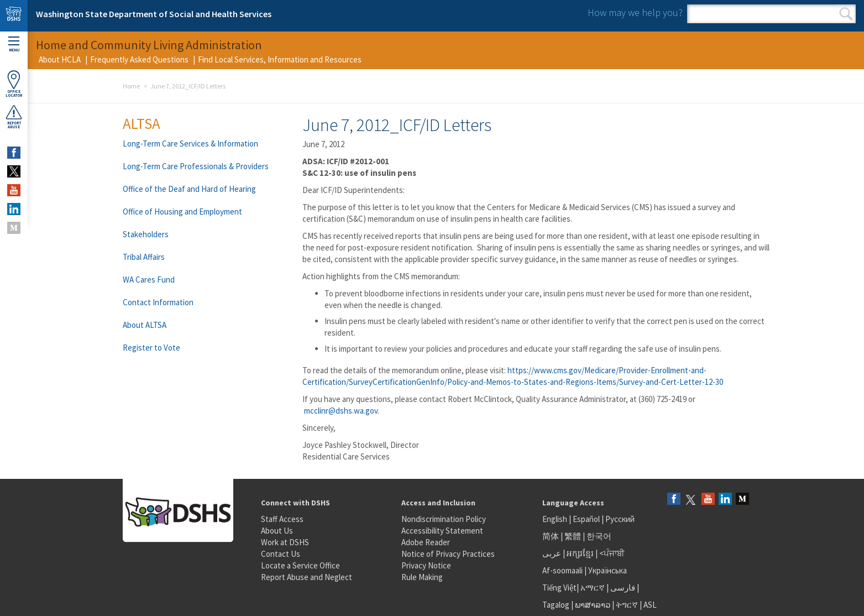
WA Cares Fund (149, 280)
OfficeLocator (14, 84)
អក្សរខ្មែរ (580, 553)
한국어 (599, 536)
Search (846, 14)
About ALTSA (145, 325)
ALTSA (142, 123)
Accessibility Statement (442, 531)
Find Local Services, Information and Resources (280, 59)
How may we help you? (635, 12)
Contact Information (158, 302)
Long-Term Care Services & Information (190, 143)
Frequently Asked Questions (139, 59)
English (556, 519)
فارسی (622, 588)
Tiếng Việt (559, 588)
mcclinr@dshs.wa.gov (341, 411)
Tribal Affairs (144, 257)
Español (586, 519)
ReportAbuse (14, 117)
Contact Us (281, 554)
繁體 (574, 536)
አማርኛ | (595, 588)
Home (131, 86)
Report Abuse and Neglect (307, 577)
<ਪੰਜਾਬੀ (612, 553)
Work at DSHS (285, 542)
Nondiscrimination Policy (444, 519)
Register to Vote (151, 348)
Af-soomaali (562, 570)
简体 (551, 536)
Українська (608, 570)
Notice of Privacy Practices (448, 554)
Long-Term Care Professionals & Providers (196, 166)
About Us (277, 531)
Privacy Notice (426, 565)
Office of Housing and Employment (182, 212)
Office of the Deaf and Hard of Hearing (189, 189)
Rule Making (422, 577)
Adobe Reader (426, 542)
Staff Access (282, 519)
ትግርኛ (627, 605)
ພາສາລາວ (593, 605)
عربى (552, 553)
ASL (650, 605)
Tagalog (556, 605)
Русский (620, 519)
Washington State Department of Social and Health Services (154, 14)
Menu (14, 45)
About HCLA (60, 59)
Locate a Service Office (300, 565)
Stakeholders (146, 234)
